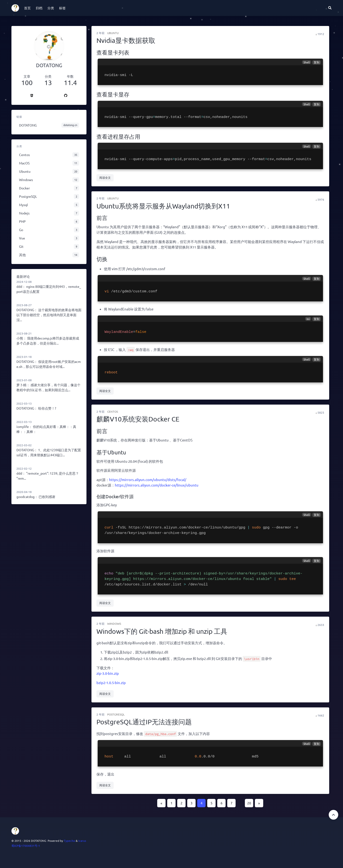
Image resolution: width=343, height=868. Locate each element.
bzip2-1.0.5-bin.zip (111, 683)
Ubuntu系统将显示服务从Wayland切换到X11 (163, 206)
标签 (62, 8)
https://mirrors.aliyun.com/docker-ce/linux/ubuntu (157, 485)
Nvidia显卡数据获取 (126, 40)
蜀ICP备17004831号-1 (26, 846)
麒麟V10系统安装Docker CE (138, 419)
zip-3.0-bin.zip (108, 673)
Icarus (82, 841)
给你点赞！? (47, 408)
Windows (114, 624)
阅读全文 (105, 178)
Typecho (69, 841)
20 (249, 803)
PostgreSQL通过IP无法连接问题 (144, 722)
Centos (113, 411)
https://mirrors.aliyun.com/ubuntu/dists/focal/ (148, 480)
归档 (39, 8)
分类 (51, 8)
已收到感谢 (47, 497)
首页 (27, 8)
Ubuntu (113, 33)
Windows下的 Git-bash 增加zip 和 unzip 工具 (162, 631)
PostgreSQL (116, 714)
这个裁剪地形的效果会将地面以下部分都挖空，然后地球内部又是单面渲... (49, 315)
